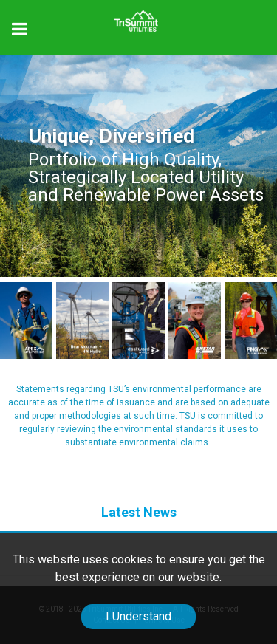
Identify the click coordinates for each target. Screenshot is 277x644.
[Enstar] (195, 321)
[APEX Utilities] (26, 321)
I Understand (138, 616)
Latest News (139, 512)
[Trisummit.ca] (138, 16)
